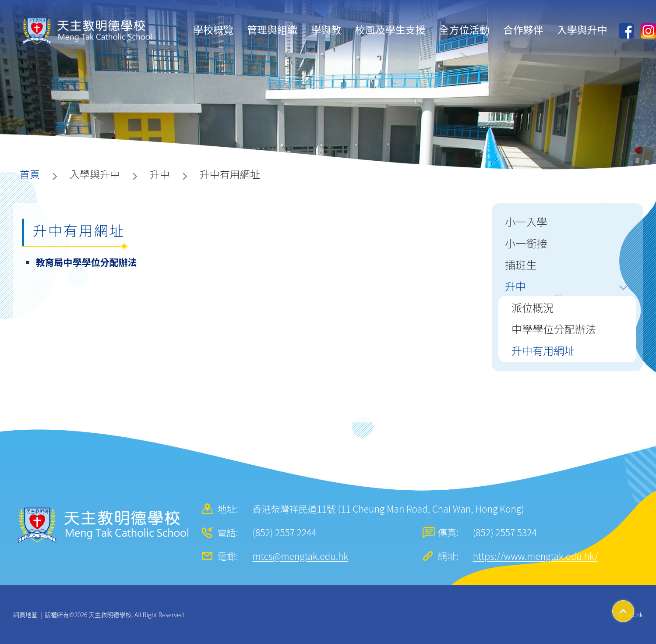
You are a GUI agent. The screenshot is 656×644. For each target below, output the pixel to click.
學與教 (326, 29)
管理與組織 (272, 29)
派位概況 (533, 307)
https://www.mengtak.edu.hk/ (536, 556)
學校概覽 (213, 29)
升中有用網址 (543, 350)
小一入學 (526, 221)
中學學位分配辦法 (554, 329)
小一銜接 (526, 243)
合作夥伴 (523, 29)
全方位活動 (464, 29)
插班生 (521, 264)
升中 (515, 286)
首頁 (30, 174)
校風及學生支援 (390, 29)
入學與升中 (582, 29)
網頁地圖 (25, 615)
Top (634, 608)
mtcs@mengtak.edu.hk (300, 556)
